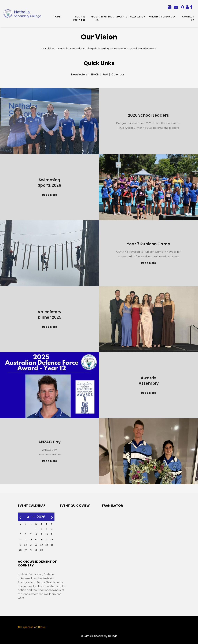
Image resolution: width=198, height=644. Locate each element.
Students (121, 17)
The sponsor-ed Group (32, 627)
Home (57, 17)
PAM (105, 74)
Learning (107, 17)
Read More (49, 195)
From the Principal (79, 18)
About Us (95, 18)
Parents (153, 17)
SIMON (95, 74)
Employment (169, 17)
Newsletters (138, 17)
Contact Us (188, 18)
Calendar (118, 74)
